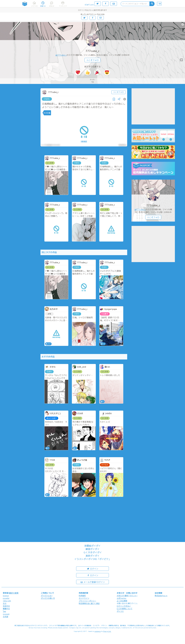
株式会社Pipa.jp (161, 596)
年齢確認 (84, 141)
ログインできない (124, 606)
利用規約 (82, 596)
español (6, 598)
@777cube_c (61, 55)
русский (6, 614)
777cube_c (93, 51)
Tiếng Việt (7, 601)
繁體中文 (6, 609)
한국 (5, 603)
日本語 (5, 617)
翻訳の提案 (14, 593)
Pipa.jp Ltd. (107, 631)
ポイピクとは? (47, 596)
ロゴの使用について (125, 609)
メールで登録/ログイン (93, 582)
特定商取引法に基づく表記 (89, 603)
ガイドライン (84, 598)
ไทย (4, 611)
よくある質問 (122, 601)
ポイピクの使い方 (48, 598)
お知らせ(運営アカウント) (127, 596)
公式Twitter (122, 598)
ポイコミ (120, 611)
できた (47, 99)
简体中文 (6, 606)
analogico (98, 631)
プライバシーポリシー (87, 601)
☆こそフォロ (92, 60)
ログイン (92, 569)
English (6, 596)
